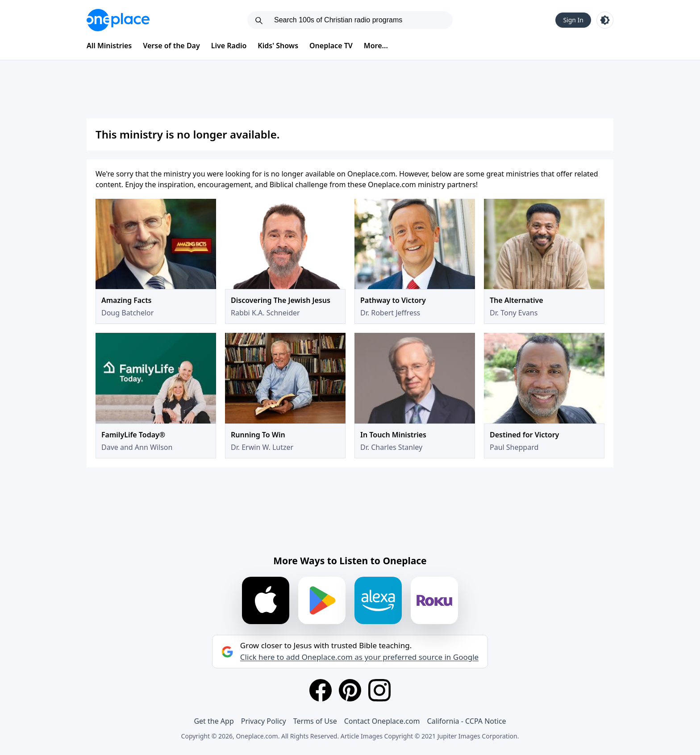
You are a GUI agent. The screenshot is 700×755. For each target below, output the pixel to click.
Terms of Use (315, 721)
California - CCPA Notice (466, 721)
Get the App (214, 721)
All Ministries (109, 46)
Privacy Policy (264, 721)
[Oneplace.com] (118, 20)
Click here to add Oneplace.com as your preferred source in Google (359, 657)
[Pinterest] (350, 690)
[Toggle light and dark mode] (605, 20)
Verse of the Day (171, 46)
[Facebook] (321, 690)
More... (376, 46)
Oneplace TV (331, 46)
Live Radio (229, 46)
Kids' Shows (278, 46)
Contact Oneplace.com (382, 721)
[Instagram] (379, 690)
